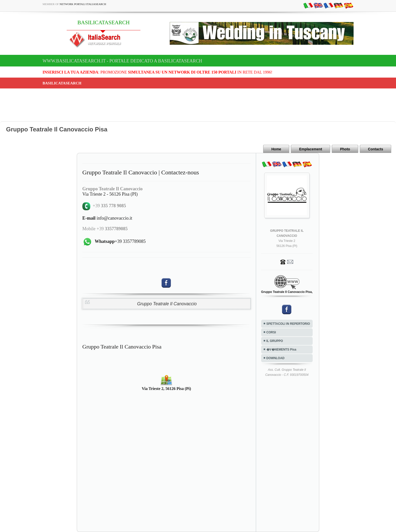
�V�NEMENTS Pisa (281, 350)
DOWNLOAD (276, 358)
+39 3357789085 (120, 241)
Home (276, 149)
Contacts (376, 149)
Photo (345, 149)
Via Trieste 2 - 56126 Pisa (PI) (110, 194)
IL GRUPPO (275, 341)
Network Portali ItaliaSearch (83, 4)
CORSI (271, 332)
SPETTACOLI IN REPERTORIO (288, 324)
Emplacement (311, 149)
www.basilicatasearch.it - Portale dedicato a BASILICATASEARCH (122, 61)
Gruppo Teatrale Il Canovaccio (167, 304)
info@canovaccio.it (107, 218)
